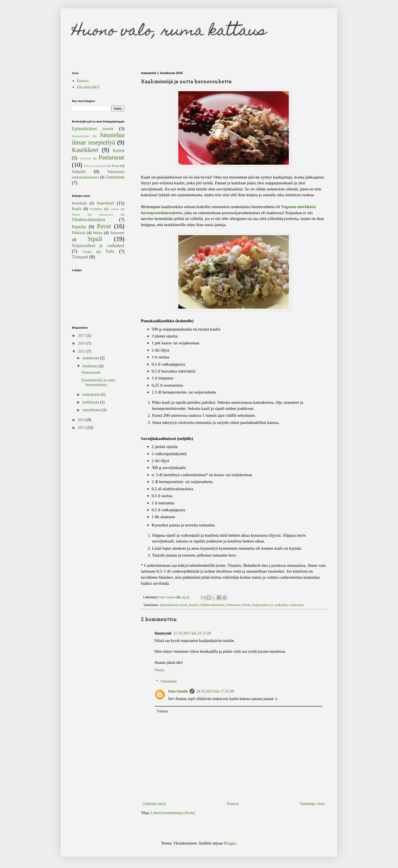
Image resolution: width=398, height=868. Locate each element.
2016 (82, 343)
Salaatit (79, 171)
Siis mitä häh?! (88, 87)
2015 (82, 351)
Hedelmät (79, 203)
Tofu (110, 251)
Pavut (246, 605)
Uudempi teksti (154, 804)
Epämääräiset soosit (173, 605)
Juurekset (105, 203)
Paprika (79, 227)
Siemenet (117, 233)
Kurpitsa (96, 209)
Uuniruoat (296, 605)
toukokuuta (92, 394)
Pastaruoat (233, 605)
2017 (82, 336)
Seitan (98, 233)
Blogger (230, 843)
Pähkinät (79, 233)
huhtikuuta (91, 402)
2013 (82, 428)
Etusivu (233, 804)
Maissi (76, 214)
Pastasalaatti (91, 372)
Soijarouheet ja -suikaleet (270, 605)
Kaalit (193, 605)
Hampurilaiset (81, 136)
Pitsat (116, 166)
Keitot (119, 150)
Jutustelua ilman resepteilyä (98, 139)
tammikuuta (92, 410)
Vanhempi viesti (312, 804)
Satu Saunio (178, 691)
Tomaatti (80, 257)
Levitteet (85, 158)
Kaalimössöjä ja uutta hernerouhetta (98, 382)
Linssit (114, 209)
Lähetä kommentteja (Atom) (173, 813)
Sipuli (95, 239)
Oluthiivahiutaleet (212, 605)
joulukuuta (91, 358)
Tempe (87, 252)
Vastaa (159, 670)
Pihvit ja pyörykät (95, 166)
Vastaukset (168, 681)
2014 (82, 420)
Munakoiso (106, 214)
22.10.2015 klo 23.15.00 (192, 633)
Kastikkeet (85, 150)
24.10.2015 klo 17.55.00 (215, 691)
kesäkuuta (91, 366)
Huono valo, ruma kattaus (169, 32)
